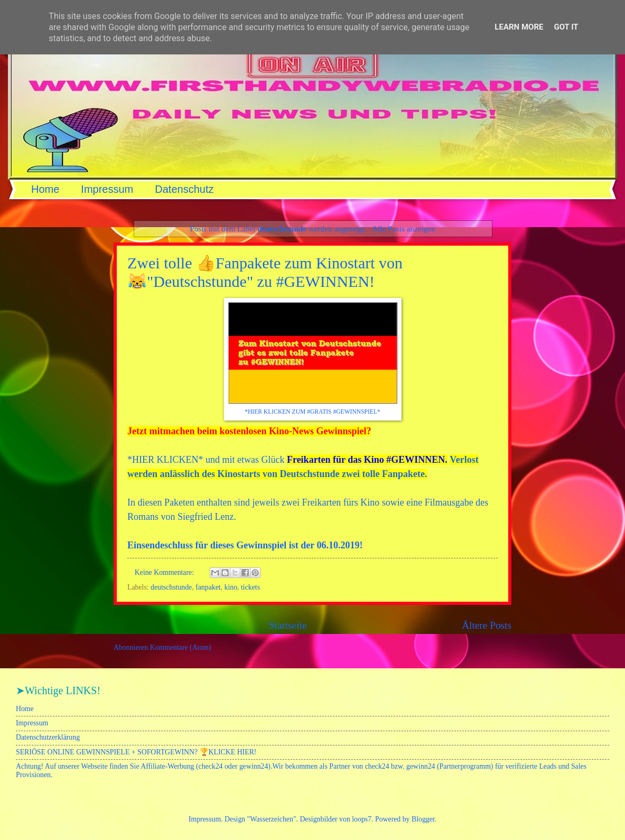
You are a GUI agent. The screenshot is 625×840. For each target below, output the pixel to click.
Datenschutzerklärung (48, 737)
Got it (566, 27)
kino (231, 587)
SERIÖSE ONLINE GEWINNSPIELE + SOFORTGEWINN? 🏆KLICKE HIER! (136, 752)
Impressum (107, 189)
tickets (250, 587)
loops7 (362, 819)
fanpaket (208, 587)
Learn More (519, 27)
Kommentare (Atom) (181, 647)
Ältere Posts (487, 625)
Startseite (288, 625)
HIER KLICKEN (165, 460)
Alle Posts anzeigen (404, 228)
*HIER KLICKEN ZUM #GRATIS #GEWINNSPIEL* (312, 412)
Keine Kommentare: (165, 572)
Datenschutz (184, 189)
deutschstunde (171, 587)
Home (45, 189)
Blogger (423, 819)
